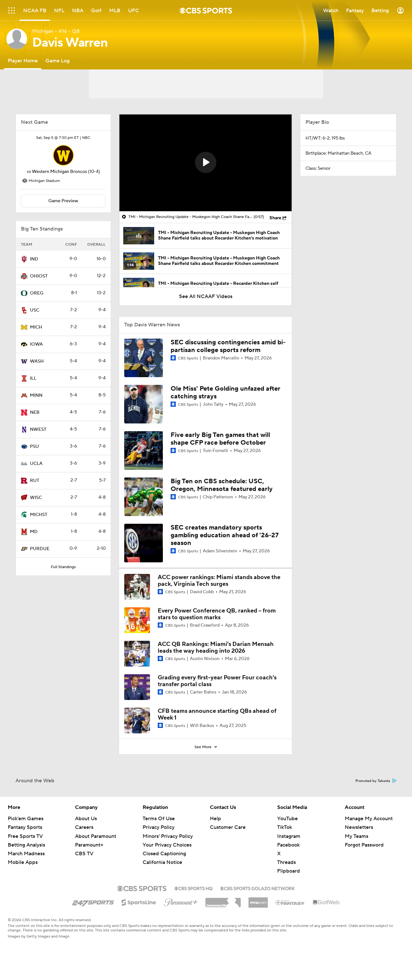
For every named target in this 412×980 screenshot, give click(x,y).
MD (34, 532)
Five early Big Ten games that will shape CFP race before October (220, 439)
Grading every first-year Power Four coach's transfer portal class (217, 681)
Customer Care (228, 827)
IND (34, 259)
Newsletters (359, 827)
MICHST (39, 515)
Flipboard (289, 871)
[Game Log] (57, 61)
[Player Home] (23, 61)
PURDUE (40, 549)
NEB (35, 413)
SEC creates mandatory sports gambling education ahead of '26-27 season (225, 535)
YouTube (287, 819)
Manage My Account (369, 819)
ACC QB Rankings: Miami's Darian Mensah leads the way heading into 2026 (216, 648)
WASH (37, 361)
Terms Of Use (159, 819)
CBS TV (84, 854)
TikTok (285, 827)
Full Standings (63, 567)
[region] (206, 163)
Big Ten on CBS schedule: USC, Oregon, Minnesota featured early (222, 485)
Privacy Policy (159, 827)
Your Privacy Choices (167, 845)
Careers (84, 827)
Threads (286, 862)
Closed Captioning (164, 854)
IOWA (36, 344)
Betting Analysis (26, 845)
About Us (86, 819)
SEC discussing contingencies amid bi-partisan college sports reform (228, 346)
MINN (36, 395)
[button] (206, 162)
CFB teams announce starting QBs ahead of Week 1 (217, 715)
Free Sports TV (25, 836)
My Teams (356, 836)
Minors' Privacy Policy (168, 836)
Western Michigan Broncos (59, 172)
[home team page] (63, 155)
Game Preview (63, 201)
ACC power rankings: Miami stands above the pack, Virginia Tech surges (219, 581)
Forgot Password (364, 845)
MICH (36, 327)
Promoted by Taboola (376, 781)
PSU (34, 447)
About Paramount (96, 836)
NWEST (38, 430)
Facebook (288, 845)
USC (35, 310)
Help (215, 819)
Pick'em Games (26, 819)
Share (275, 218)
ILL (33, 378)
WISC (36, 498)
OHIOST (39, 276)
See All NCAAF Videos (206, 296)
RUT (35, 481)
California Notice (162, 862)
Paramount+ (89, 845)
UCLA (36, 464)
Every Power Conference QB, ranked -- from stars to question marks (217, 614)
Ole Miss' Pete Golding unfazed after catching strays (225, 393)
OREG (37, 293)
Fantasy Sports (25, 827)
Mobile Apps (23, 862)
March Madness (26, 854)
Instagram (289, 836)
